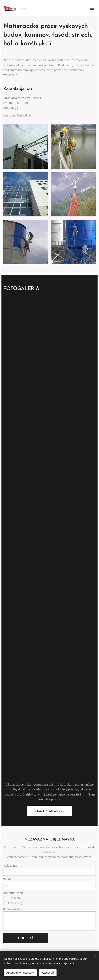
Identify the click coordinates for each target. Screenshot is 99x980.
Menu (92, 8)
